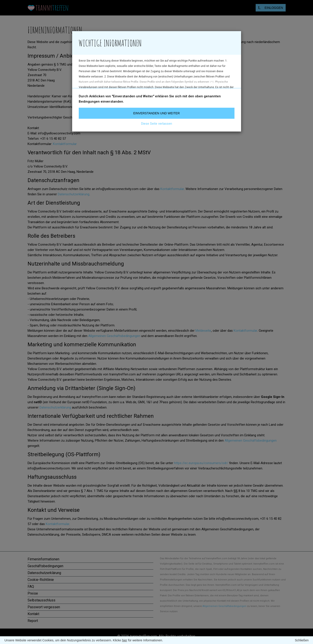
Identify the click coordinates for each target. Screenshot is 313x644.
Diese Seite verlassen (157, 124)
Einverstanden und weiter (156, 113)
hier (125, 640)
